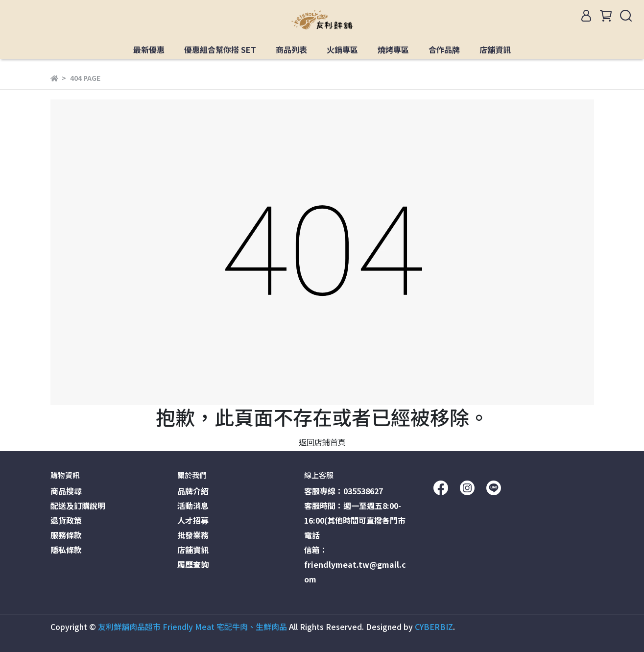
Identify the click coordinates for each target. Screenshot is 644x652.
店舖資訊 (495, 49)
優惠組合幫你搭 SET (220, 49)
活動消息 (193, 506)
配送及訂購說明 (78, 506)
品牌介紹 (193, 491)
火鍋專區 (342, 49)
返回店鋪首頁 (322, 442)
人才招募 (193, 520)
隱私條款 (66, 550)
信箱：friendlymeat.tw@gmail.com (355, 564)
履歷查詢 (193, 564)
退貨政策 (66, 520)
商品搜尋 (66, 491)
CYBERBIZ (434, 627)
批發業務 (193, 535)
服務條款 (66, 535)
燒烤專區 (393, 49)
